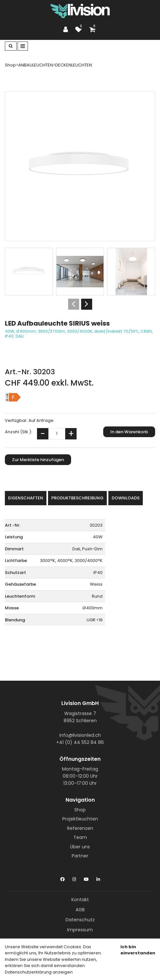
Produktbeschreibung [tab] (77, 498)
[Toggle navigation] (23, 46)
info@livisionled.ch (80, 735)
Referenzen (80, 828)
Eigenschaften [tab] (26, 498)
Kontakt (80, 900)
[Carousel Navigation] (80, 304)
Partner (80, 856)
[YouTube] (86, 878)
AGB (80, 910)
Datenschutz (80, 920)
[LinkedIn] (98, 878)
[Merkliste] (80, 30)
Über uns (80, 847)
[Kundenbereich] (67, 30)
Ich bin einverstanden (138, 950)
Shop (80, 810)
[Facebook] (62, 878)
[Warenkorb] (93, 30)
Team (80, 837)
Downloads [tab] (126, 498)
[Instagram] (74, 878)
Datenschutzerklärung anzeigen (39, 972)
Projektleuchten (80, 819)
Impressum (80, 930)
